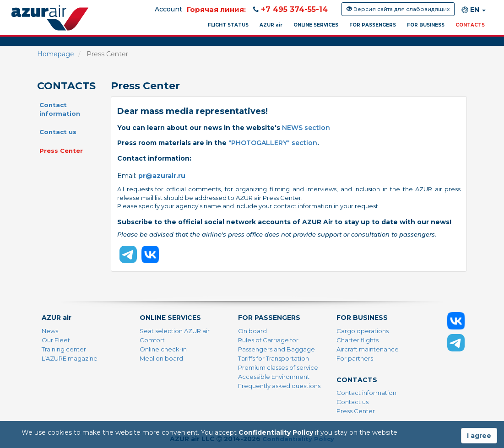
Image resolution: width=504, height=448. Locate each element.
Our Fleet (56, 340)
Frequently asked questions (279, 386)
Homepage (56, 54)
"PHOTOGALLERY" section (273, 143)
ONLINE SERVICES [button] (316, 25)
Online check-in (163, 349)
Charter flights (358, 340)
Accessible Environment (274, 377)
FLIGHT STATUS (228, 25)
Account (168, 9)
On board (252, 331)
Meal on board (161, 358)
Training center (64, 349)
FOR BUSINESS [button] (426, 25)
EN (474, 10)
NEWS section (306, 128)
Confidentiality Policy (276, 432)
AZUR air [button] (271, 25)
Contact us (58, 132)
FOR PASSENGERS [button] (373, 25)
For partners (355, 358)
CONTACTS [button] (470, 25)
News (50, 331)
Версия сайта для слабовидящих (398, 9)
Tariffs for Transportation (274, 358)
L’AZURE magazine (70, 358)
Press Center (61, 151)
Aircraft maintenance (368, 349)
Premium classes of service (278, 367)
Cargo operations (363, 331)
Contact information (60, 109)
